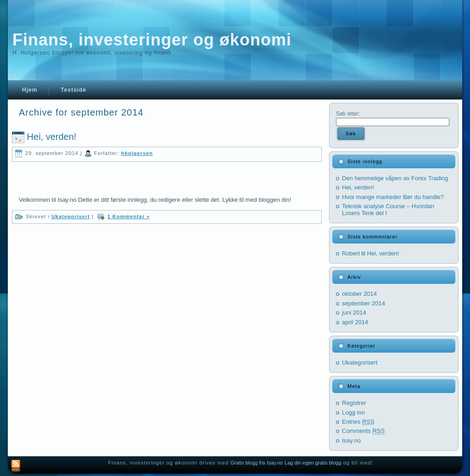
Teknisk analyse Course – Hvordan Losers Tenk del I (388, 209)
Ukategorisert (71, 216)
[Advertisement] (126, 176)
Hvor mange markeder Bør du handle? (393, 197)
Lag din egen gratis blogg (313, 463)
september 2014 (364, 303)
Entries (358, 422)
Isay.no (351, 440)
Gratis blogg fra (248, 463)
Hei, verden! (52, 137)
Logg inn (353, 412)
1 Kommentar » (129, 216)
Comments (363, 431)
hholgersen (137, 153)
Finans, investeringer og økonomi (152, 40)
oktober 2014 (359, 294)
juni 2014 (354, 313)
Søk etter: (348, 114)
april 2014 (355, 322)
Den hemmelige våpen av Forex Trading (395, 178)
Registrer (354, 403)
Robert (351, 253)
